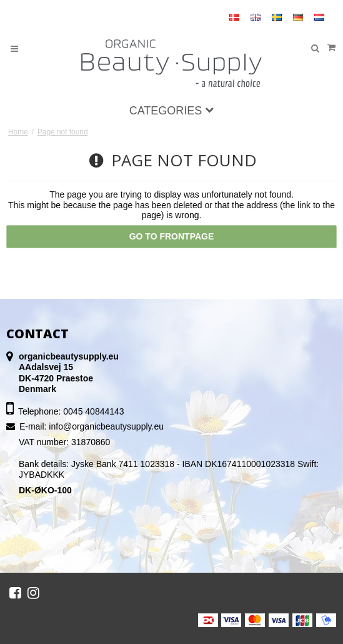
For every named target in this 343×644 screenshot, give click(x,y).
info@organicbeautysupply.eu (106, 426)
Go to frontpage (172, 236)
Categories (172, 111)
